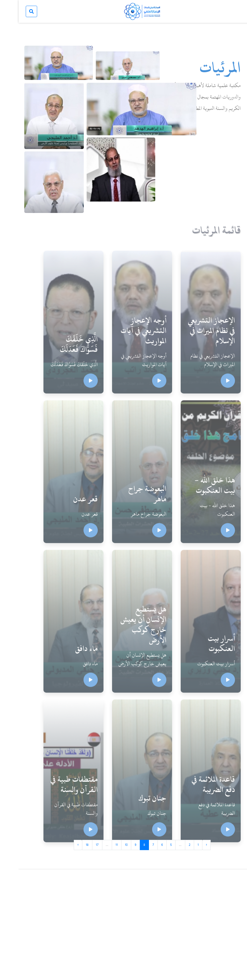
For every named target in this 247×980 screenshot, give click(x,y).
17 (79, 845)
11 (98, 845)
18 (69, 845)
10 (108, 845)
